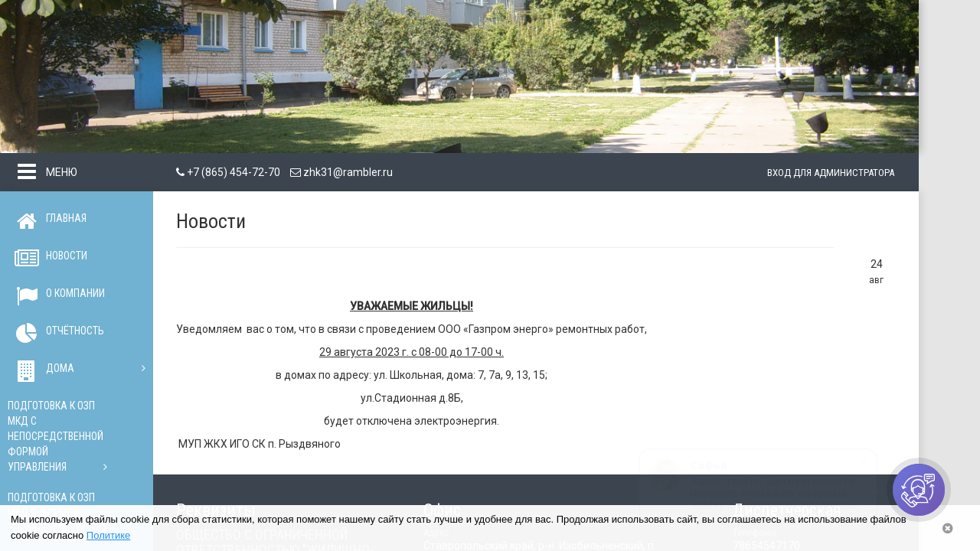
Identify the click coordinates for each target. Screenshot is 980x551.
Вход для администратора (831, 173)
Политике (108, 535)
